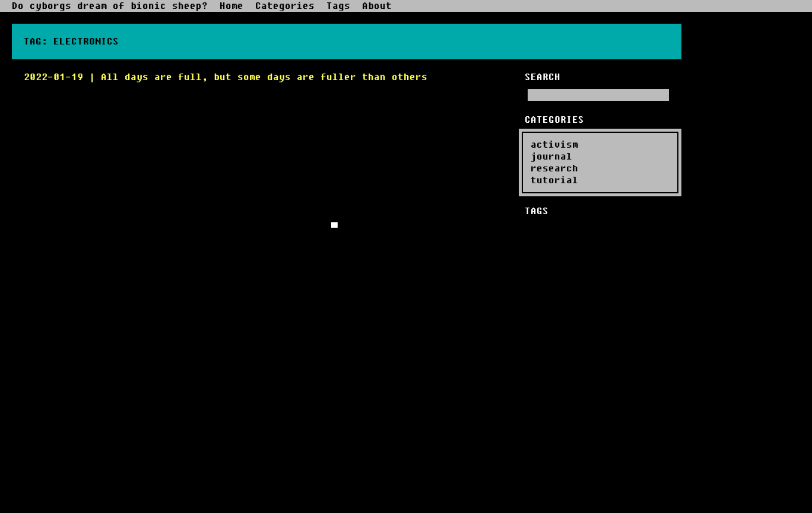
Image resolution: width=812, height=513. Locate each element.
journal (551, 157)
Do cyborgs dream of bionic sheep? (110, 6)
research (554, 168)
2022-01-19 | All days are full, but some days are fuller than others (226, 77)
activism (554, 145)
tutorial (554, 180)
